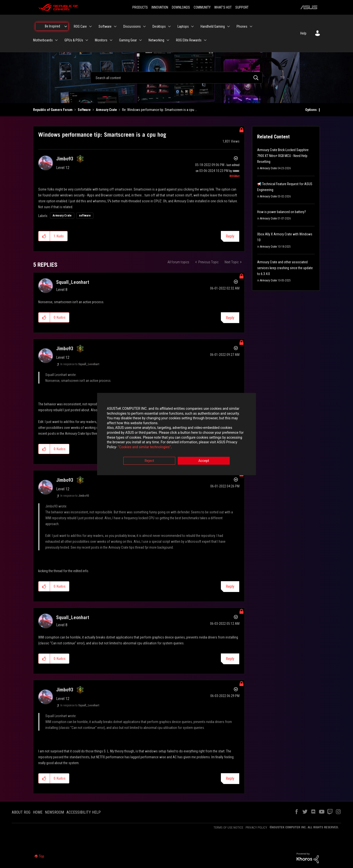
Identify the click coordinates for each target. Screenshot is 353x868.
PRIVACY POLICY (256, 827)
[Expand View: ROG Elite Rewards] (205, 40)
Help (303, 33)
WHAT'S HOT (223, 7)
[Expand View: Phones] (251, 26)
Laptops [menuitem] (183, 26)
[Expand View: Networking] (168, 40)
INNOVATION (160, 7)
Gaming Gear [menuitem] (128, 40)
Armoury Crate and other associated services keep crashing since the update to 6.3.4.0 (285, 268)
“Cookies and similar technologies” (144, 447)
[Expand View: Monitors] (111, 40)
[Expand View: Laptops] (192, 26)
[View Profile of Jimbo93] (65, 159)
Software (84, 110)
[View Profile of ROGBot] (234, 176)
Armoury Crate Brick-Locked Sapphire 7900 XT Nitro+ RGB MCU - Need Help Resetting (283, 156)
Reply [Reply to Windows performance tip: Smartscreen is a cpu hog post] (230, 236)
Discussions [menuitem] (132, 26)
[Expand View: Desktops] (169, 26)
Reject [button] (149, 461)
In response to (80, 364)
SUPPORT (242, 7)
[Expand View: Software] (115, 26)
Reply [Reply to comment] (230, 318)
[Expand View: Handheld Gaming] (228, 26)
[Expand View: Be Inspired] (66, 26)
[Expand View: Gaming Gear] (140, 40)
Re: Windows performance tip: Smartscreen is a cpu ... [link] (160, 110)
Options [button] (311, 110)
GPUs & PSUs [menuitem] (74, 40)
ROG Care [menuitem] (80, 26)
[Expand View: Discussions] (144, 26)
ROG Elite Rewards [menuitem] (189, 40)
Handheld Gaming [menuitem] (213, 26)
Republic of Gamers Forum (53, 110)
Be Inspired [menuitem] (52, 26)
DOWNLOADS (181, 7)
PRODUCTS (140, 7)
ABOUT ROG (21, 812)
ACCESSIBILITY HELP (84, 812)
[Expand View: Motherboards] (56, 40)
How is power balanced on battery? (282, 212)
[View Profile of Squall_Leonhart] (73, 282)
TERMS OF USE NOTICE (228, 827)
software (85, 216)
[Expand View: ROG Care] (90, 26)
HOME (38, 812)
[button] (44, 236)
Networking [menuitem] (156, 40)
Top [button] (42, 856)
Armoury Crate (106, 110)
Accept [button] (204, 461)
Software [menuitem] (105, 26)
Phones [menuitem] (242, 26)
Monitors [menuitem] (101, 40)
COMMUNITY (202, 7)
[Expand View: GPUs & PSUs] (87, 40)
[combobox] (176, 78)
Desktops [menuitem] (159, 26)
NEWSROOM (54, 812)
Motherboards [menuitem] (43, 40)
